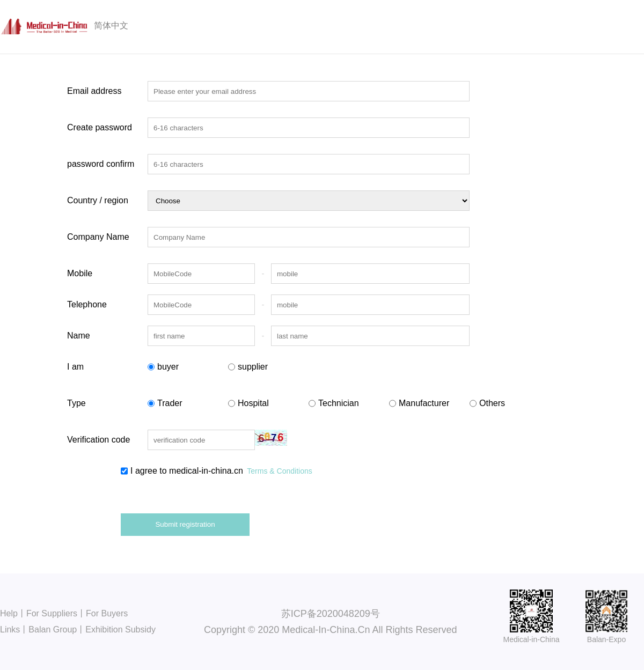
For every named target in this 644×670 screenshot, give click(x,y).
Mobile (80, 273)
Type (76, 403)
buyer (163, 367)
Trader (165, 403)
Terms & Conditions (279, 471)
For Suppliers (52, 613)
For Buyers (107, 613)
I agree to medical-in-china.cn (217, 471)
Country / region (98, 200)
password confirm (101, 164)
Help (9, 613)
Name (79, 336)
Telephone (87, 304)
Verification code (98, 440)
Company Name (98, 237)
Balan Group (53, 629)
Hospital (248, 403)
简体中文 (111, 25)
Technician (334, 403)
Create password (100, 127)
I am (75, 367)
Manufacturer (419, 403)
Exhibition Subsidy (120, 629)
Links (10, 629)
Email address (94, 91)
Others (487, 403)
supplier (248, 367)
